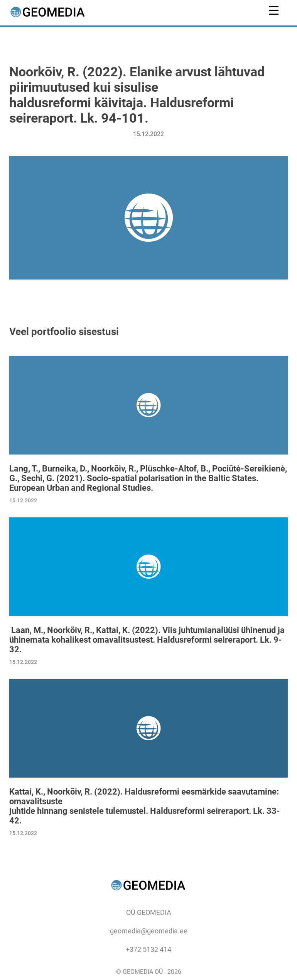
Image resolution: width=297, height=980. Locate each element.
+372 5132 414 (148, 949)
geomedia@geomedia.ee (149, 931)
